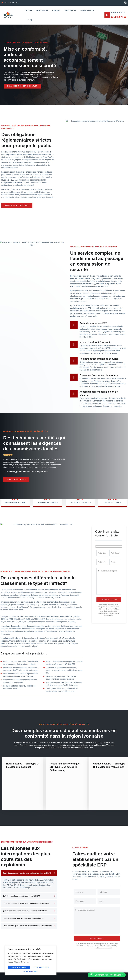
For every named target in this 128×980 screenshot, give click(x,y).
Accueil (29, 10)
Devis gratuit (70, 10)
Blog (30, 20)
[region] (31, 961)
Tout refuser (42, 968)
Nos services (42, 10)
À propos (56, 10)
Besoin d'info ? (118, 13)
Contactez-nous (87, 10)
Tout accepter (31, 971)
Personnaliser (19, 968)
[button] (107, 975)
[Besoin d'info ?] (107, 15)
